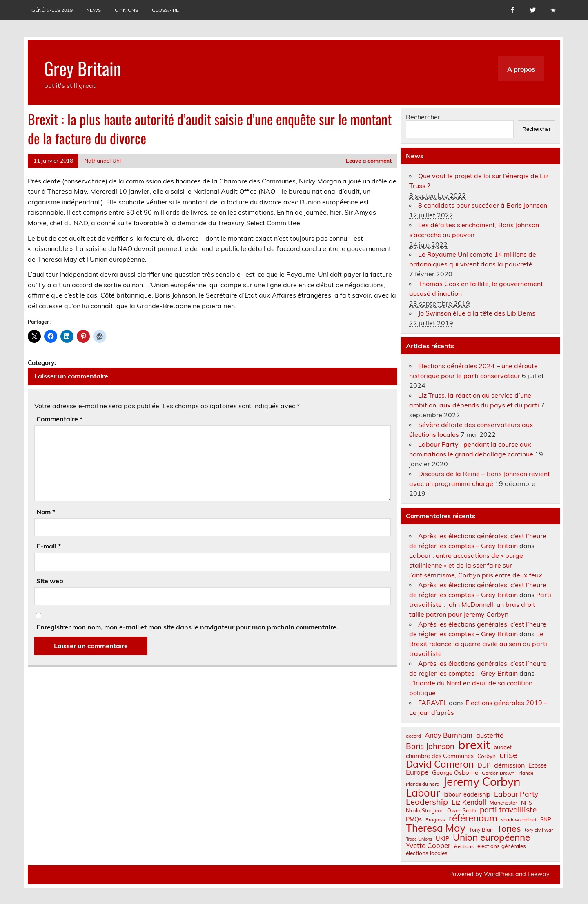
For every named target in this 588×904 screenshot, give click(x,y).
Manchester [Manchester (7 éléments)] (503, 803)
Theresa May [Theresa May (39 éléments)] (436, 828)
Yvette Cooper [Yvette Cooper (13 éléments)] (428, 846)
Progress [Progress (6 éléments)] (435, 820)
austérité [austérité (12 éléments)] (490, 735)
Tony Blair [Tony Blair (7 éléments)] (481, 830)
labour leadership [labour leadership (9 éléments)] (467, 794)
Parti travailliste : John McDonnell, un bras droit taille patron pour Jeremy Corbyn (480, 604)
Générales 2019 (52, 10)
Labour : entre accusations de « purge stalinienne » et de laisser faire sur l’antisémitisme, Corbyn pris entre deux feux (476, 565)
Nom (46, 512)
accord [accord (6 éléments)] (413, 736)
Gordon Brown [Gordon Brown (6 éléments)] (498, 773)
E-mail (49, 546)
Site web (50, 581)
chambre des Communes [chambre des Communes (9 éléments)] (440, 756)
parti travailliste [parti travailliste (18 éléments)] (508, 810)
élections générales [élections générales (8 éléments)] (502, 846)
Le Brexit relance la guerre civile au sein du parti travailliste (478, 644)
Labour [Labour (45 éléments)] (423, 793)
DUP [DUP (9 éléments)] (484, 765)
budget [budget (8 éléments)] (503, 747)
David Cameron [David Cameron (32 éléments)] (440, 764)
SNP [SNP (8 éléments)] (546, 819)
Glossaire (165, 10)
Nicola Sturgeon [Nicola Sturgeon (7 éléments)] (425, 811)
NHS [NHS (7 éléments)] (527, 803)
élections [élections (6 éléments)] (464, 846)
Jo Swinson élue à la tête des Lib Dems (477, 313)
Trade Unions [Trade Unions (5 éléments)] (419, 839)
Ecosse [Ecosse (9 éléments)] (538, 765)
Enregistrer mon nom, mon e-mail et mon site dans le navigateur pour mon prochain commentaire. (187, 627)
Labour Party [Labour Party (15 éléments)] (516, 794)
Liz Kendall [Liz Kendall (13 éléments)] (469, 802)
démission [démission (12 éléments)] (509, 765)
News (94, 10)
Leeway (538, 874)
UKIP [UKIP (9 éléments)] (442, 839)
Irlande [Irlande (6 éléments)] (526, 773)
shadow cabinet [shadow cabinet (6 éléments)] (519, 820)
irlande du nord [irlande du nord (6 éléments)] (423, 784)
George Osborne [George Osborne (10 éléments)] (455, 773)
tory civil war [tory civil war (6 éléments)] (539, 830)
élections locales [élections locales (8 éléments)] (427, 853)
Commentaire (59, 419)
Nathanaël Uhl (102, 160)
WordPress (499, 874)
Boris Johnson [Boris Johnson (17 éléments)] (430, 746)
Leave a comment (369, 160)
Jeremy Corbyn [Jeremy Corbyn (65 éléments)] (482, 782)
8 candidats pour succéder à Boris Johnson (483, 205)
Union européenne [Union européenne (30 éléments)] (491, 838)
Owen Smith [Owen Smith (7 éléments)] (462, 811)
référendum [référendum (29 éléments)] (473, 818)
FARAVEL (433, 703)
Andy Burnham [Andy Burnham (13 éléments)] (449, 735)
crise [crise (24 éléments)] (508, 755)
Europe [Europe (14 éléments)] (417, 772)
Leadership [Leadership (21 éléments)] (427, 802)
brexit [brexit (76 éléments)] (474, 745)
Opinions (126, 10)
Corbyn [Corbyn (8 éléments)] (487, 756)
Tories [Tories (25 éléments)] (509, 829)
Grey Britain (83, 68)
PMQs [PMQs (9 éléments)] (414, 819)
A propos (521, 69)
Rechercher (423, 117)
